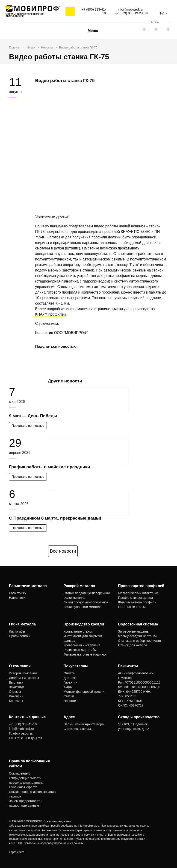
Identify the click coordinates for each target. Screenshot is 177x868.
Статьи (69, 696)
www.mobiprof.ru (30, 830)
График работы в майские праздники (50, 467)
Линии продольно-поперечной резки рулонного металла (86, 605)
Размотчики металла (28, 586)
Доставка (71, 678)
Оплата (69, 673)
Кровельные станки (78, 631)
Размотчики (18, 593)
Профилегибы (20, 636)
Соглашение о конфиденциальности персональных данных (26, 778)
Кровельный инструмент (82, 645)
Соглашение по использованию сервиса (33, 794)
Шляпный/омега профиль (137, 602)
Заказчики (16, 687)
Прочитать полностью (28, 426)
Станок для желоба (133, 645)
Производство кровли (84, 624)
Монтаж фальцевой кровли (84, 692)
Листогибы (17, 631)
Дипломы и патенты (24, 678)
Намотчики (17, 598)
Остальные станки (132, 607)
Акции (68, 687)
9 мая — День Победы (33, 416)
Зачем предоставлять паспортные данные (25, 803)
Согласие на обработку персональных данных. (54, 843)
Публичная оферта (23, 787)
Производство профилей (141, 586)
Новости (70, 701)
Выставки (16, 682)
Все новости (63, 551)
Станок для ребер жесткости (139, 641)
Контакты (16, 701)
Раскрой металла (79, 586)
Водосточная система (138, 624)
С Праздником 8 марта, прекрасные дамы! (55, 518)
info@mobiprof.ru (89, 826)
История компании (23, 673)
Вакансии (16, 696)
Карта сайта (17, 852)
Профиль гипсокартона (135, 598)
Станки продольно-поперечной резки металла (87, 595)
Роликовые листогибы (80, 650)
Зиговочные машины (134, 631)
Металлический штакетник (138, 593)
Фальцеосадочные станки (137, 636)
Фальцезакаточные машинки (85, 654)
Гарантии (71, 682)
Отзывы (15, 692)
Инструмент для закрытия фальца (83, 638)
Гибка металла (22, 624)
